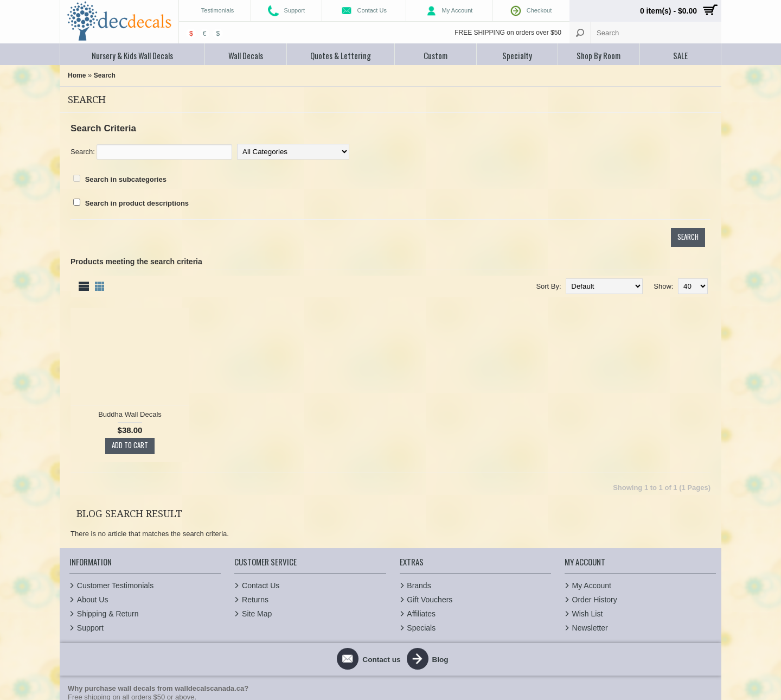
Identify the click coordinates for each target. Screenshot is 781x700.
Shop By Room (598, 55)
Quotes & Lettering (341, 55)
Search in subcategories (126, 179)
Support (90, 551)
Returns (255, 523)
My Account (591, 509)
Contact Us (260, 509)
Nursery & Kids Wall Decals (132, 55)
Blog (444, 583)
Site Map (256, 537)
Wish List (587, 537)
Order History (594, 523)
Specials (421, 551)
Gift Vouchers (430, 523)
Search (105, 75)
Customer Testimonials (115, 509)
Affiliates (421, 537)
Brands (419, 509)
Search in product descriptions (137, 203)
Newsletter (590, 551)
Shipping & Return (107, 537)
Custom (436, 55)
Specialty (517, 55)
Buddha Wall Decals (191, 313)
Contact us (380, 583)
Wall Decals (246, 55)
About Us (92, 523)
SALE (680, 55)
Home (77, 75)
